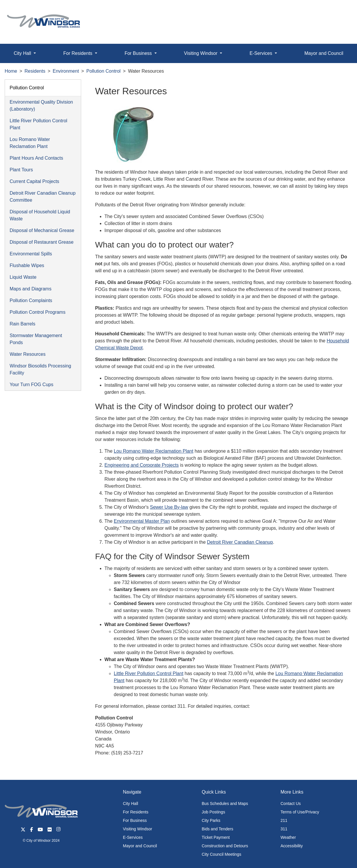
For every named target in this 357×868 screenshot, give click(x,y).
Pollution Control (103, 71)
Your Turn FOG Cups (32, 385)
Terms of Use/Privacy (300, 812)
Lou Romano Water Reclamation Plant (30, 143)
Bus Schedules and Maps (225, 803)
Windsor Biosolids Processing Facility (40, 369)
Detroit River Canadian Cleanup (240, 542)
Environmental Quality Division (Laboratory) (41, 106)
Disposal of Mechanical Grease (42, 230)
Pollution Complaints (31, 300)
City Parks (211, 820)
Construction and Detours (225, 846)
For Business (135, 820)
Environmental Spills (31, 254)
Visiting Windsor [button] (201, 53)
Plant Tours (21, 170)
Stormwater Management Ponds (36, 339)
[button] (339, 11)
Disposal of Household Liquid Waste (40, 215)
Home (11, 71)
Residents (35, 71)
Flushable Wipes (27, 265)
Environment (66, 71)
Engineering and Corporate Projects (142, 465)
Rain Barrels (22, 324)
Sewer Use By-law (169, 507)
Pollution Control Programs (38, 312)
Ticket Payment (216, 837)
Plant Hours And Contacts (36, 158)
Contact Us (291, 803)
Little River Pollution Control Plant (38, 124)
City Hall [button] (23, 53)
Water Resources (28, 354)
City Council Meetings (221, 854)
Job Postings (213, 812)
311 (284, 829)
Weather (288, 837)
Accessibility (292, 846)
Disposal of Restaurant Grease (42, 242)
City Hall (130, 803)
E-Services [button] (262, 53)
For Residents (136, 812)
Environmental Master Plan (142, 521)
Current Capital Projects (34, 181)
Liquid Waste (23, 277)
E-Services (133, 837)
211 (284, 820)
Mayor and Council (140, 846)
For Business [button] (139, 53)
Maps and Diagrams (31, 289)
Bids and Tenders (217, 829)
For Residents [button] (79, 53)
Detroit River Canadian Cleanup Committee (43, 197)
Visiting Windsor (137, 829)
